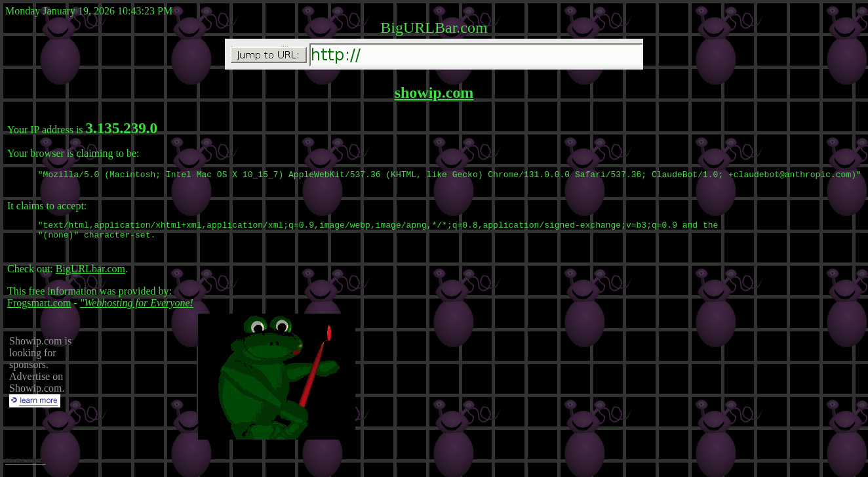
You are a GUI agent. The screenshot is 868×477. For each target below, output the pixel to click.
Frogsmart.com (39, 309)
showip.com (434, 93)
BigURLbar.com (90, 275)
